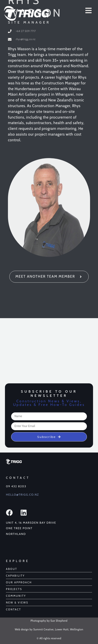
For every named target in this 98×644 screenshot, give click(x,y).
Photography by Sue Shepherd (49, 621)
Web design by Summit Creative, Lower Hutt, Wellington (49, 629)
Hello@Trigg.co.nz (22, 495)
